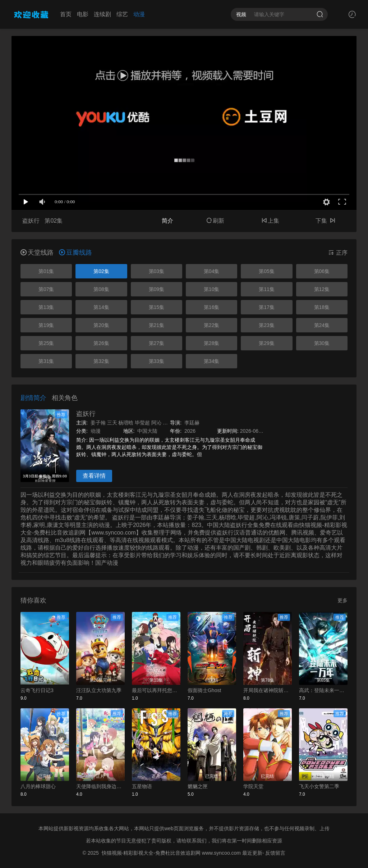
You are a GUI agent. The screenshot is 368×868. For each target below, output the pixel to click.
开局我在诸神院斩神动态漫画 (268, 690)
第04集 (212, 271)
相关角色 (65, 398)
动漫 (139, 14)
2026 (190, 431)
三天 (112, 423)
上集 (270, 221)
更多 (342, 600)
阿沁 (156, 423)
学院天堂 (253, 786)
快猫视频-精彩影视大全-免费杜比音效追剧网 (151, 853)
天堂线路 (37, 253)
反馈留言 (275, 853)
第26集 (101, 343)
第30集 (322, 343)
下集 (325, 221)
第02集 (101, 271)
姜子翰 (98, 423)
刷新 (215, 221)
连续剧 (102, 14)
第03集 (157, 271)
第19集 (46, 325)
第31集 (46, 361)
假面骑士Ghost (204, 690)
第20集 (101, 325)
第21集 (157, 325)
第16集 (212, 307)
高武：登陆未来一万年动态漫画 (323, 690)
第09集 (157, 289)
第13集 (46, 307)
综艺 (122, 14)
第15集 (157, 307)
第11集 (267, 289)
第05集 (267, 271)
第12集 (322, 289)
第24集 (322, 325)
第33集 (157, 361)
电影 (83, 14)
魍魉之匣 (198, 786)
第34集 (212, 361)
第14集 (101, 307)
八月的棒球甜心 (38, 786)
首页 (66, 14)
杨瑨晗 (126, 423)
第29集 (267, 343)
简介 (167, 221)
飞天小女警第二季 (319, 786)
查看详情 (94, 476)
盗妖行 (86, 414)
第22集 (212, 325)
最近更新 (252, 853)
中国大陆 (147, 431)
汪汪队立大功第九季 (99, 690)
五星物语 (142, 786)
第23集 (267, 325)
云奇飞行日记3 (37, 690)
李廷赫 (192, 423)
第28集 (212, 343)
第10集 (212, 289)
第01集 (46, 271)
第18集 (322, 307)
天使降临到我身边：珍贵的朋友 (100, 786)
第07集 (46, 289)
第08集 (101, 289)
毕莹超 (142, 423)
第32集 (101, 361)
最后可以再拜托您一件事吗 (156, 690)
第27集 (157, 343)
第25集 (46, 343)
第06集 (322, 271)
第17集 (267, 307)
